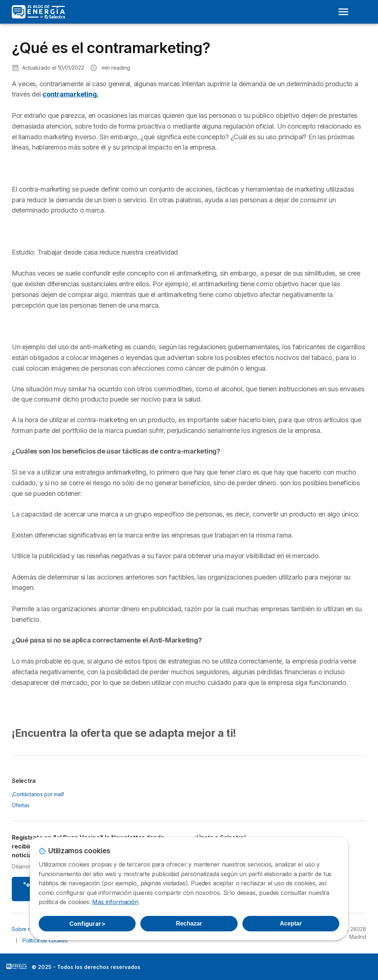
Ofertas (21, 805)
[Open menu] (343, 12)
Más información (115, 902)
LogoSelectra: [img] (17, 966)
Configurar (87, 924)
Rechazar (189, 923)
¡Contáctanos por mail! (38, 794)
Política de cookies (45, 940)
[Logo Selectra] (38, 12)
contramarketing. (70, 94)
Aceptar (291, 923)
